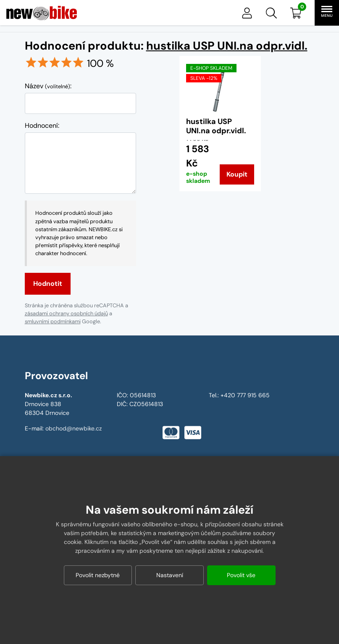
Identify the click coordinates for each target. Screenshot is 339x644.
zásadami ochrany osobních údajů (66, 313)
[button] (271, 13)
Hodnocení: (42, 125)
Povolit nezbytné (98, 575)
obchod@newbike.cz (74, 428)
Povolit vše (241, 575)
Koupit (237, 174)
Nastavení (170, 575)
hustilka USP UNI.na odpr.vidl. (227, 46)
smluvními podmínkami (53, 321)
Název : (48, 86)
